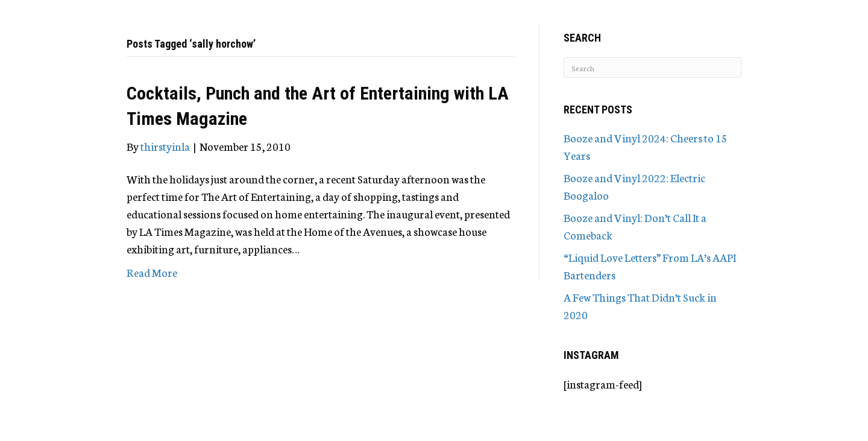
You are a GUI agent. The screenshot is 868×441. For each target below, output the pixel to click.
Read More (152, 272)
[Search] (653, 68)
